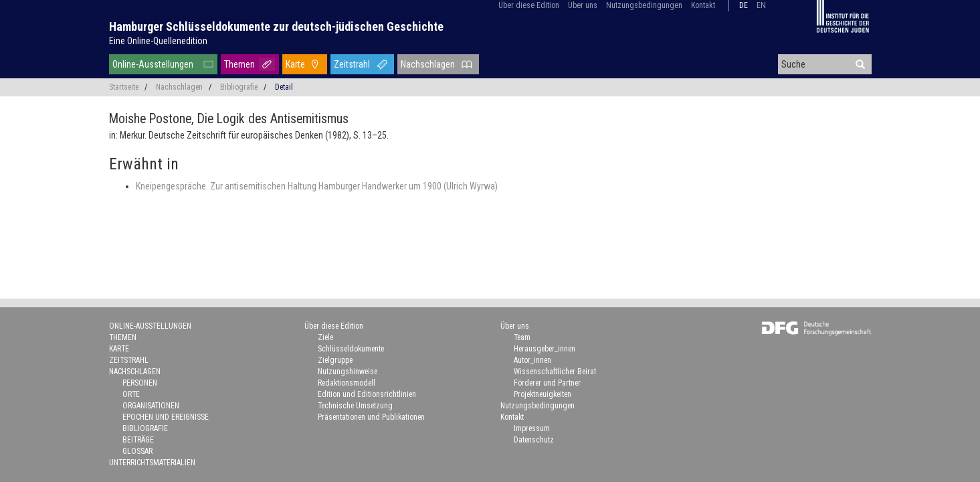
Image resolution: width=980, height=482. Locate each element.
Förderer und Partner (547, 383)
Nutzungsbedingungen (644, 5)
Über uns (583, 5)
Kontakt (703, 5)
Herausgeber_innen (545, 349)
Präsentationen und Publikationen (371, 417)
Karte (295, 64)
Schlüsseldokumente (351, 349)
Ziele (325, 337)
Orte (131, 394)
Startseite (124, 87)
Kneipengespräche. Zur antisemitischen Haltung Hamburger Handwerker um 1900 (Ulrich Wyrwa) (317, 186)
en (761, 5)
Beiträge (138, 440)
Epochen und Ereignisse (166, 417)
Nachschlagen (428, 64)
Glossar (137, 451)
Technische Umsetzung (355, 406)
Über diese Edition (529, 5)
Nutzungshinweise (348, 372)
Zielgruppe (335, 360)
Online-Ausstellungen (153, 64)
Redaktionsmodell (347, 383)
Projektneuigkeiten (543, 394)
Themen (239, 64)
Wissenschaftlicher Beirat (555, 372)
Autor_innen (532, 360)
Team (522, 337)
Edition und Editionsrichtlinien (367, 394)
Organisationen (151, 406)
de (744, 5)
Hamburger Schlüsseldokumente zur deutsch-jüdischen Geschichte (276, 26)
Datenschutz (534, 440)
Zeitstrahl (352, 64)
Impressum (532, 428)
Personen (140, 383)
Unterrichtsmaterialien (152, 463)
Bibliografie (239, 87)
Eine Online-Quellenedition (158, 41)
